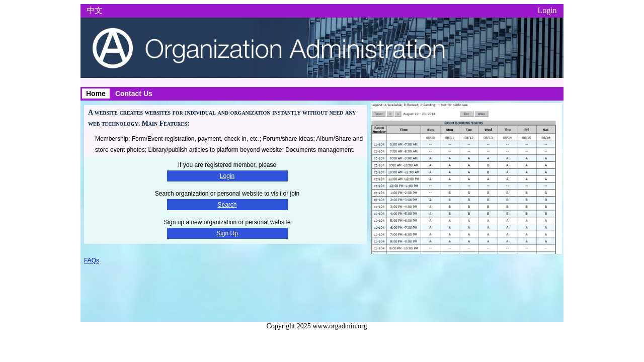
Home (96, 94)
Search (227, 205)
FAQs (92, 260)
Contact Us (134, 94)
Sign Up (227, 233)
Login (547, 10)
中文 (95, 10)
